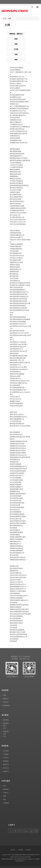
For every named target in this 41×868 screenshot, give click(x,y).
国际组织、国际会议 (16, 34)
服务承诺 (6, 789)
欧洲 (16, 39)
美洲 (16, 60)
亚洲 (16, 44)
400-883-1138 (24, 659)
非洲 (16, 54)
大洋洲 (16, 49)
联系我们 (28, 850)
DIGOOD (28, 857)
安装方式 (6, 702)
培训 (4, 799)
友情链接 (21, 850)
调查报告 (6, 761)
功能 (4, 695)
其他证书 (6, 771)
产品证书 (6, 758)
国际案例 (6, 732)
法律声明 (13, 850)
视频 (4, 796)
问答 (4, 786)
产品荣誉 (6, 754)
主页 (5, 19)
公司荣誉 (6, 751)
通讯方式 (6, 699)
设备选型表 (7, 705)
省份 (4, 726)
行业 (4, 728)
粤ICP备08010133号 (33, 855)
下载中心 (6, 793)
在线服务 (6, 803)
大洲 (4, 734)
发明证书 (6, 765)
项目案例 (6, 720)
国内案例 (6, 723)
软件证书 (6, 768)
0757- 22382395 (24, 656)
